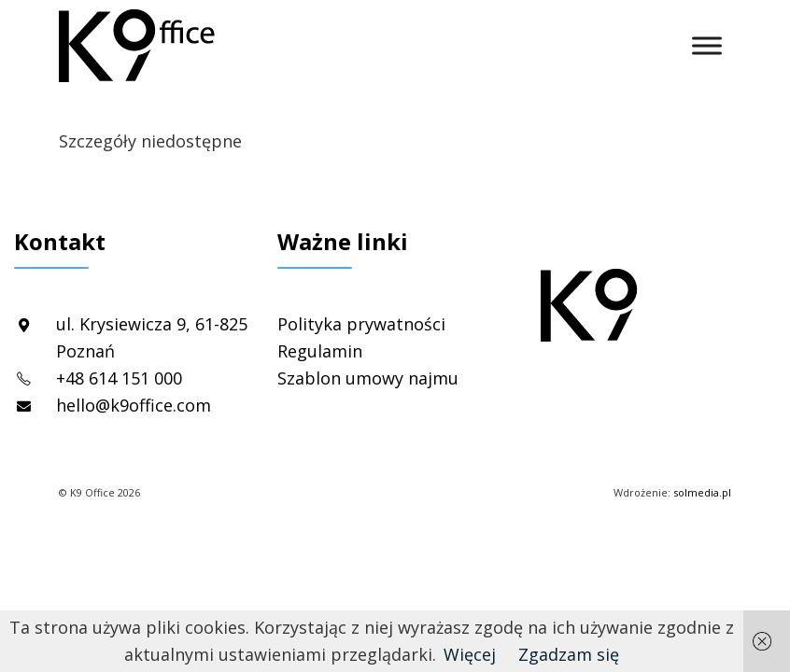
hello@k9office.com (134, 405)
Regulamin (320, 351)
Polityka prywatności (361, 324)
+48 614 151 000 (119, 378)
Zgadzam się (569, 654)
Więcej (470, 654)
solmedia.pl (702, 492)
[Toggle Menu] (707, 45)
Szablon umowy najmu (368, 378)
